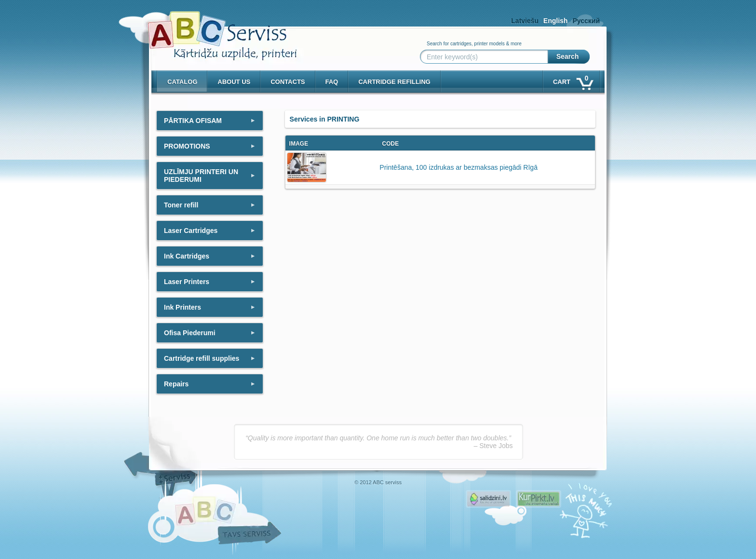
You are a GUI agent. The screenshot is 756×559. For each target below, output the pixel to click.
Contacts (288, 82)
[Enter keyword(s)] (486, 57)
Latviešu (525, 21)
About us (234, 82)
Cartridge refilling (394, 82)
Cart (573, 80)
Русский (586, 21)
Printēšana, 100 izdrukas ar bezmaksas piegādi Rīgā (459, 167)
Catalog (182, 82)
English (556, 21)
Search (568, 56)
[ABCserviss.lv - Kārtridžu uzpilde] (214, 29)
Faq (332, 82)
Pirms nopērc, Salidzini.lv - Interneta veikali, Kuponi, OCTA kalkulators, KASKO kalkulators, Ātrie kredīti (488, 499)
